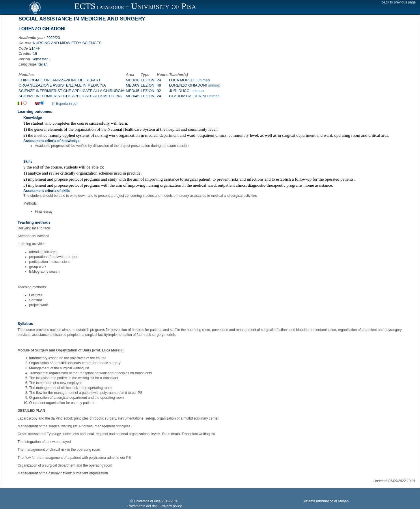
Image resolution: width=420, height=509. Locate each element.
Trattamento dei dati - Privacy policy (154, 506)
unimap (204, 80)
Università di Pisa (147, 501)
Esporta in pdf (65, 104)
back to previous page (399, 2)
